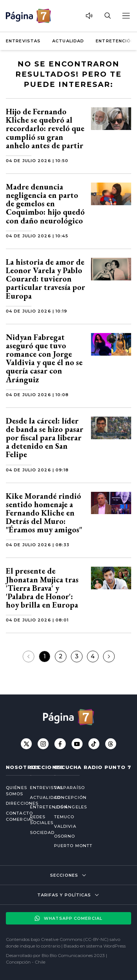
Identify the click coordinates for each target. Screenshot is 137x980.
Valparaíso (69, 788)
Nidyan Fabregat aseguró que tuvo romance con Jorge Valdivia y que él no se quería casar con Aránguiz (44, 358)
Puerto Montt (73, 846)
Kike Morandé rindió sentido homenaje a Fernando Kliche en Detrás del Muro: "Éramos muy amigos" (44, 513)
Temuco (64, 817)
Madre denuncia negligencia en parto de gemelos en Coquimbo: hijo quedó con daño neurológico (45, 204)
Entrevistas (23, 41)
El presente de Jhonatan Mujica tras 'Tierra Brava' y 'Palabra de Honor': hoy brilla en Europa (42, 588)
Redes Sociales (36, 820)
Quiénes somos (12, 791)
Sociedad (36, 832)
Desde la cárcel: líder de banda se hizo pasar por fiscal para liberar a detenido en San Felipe (45, 438)
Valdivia (65, 826)
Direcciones (12, 803)
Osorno (65, 836)
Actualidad (68, 41)
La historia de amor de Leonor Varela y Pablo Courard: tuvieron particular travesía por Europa (45, 279)
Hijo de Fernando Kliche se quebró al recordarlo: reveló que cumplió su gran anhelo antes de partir (45, 129)
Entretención (115, 41)
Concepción (70, 797)
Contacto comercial (12, 816)
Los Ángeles (71, 807)
